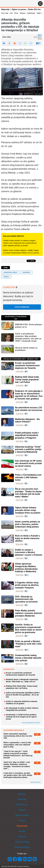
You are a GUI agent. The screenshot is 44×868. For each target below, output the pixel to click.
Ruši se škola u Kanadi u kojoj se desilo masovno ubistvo (27, 538)
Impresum (22, 836)
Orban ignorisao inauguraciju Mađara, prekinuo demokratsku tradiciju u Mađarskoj (26, 568)
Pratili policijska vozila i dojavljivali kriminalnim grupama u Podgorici (27, 435)
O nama (22, 821)
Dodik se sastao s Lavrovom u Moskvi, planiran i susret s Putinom (29, 552)
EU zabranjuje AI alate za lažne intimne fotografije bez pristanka (22, 709)
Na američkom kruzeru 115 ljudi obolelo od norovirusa (29, 409)
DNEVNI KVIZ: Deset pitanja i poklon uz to (29, 326)
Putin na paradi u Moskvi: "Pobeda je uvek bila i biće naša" (28, 644)
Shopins (22, 810)
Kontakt (22, 831)
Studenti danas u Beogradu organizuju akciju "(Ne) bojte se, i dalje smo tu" (22, 680)
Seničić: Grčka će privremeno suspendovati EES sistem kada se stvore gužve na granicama (28, 629)
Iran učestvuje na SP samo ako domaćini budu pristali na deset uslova (28, 463)
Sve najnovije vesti (31, 723)
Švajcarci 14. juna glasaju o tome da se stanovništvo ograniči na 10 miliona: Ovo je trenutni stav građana (29, 395)
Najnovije (5, 9)
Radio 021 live (34, 9)
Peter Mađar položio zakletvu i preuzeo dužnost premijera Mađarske (28, 613)
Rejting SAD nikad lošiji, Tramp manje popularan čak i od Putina (27, 379)
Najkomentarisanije (14, 730)
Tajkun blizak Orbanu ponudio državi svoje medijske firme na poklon (28, 510)
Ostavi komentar (22, 307)
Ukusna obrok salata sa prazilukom (26, 349)
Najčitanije (31, 13)
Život (16, 13)
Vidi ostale (35, 782)
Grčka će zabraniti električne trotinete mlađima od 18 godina (22, 702)
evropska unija (10, 272)
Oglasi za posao (19, 9)
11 (27, 650)
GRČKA (6, 277)
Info (11, 13)
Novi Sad (5, 13)
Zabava (23, 13)
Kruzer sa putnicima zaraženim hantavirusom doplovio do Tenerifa (27, 366)
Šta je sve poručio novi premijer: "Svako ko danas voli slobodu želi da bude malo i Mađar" (28, 493)
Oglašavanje (22, 826)
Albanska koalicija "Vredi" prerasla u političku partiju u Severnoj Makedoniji (28, 449)
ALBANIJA (26, 272)
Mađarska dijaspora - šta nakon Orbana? (27, 420)
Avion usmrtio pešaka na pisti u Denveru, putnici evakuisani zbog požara (27, 524)
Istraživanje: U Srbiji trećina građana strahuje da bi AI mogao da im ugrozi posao (21, 717)
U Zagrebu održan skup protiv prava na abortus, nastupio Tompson (27, 585)
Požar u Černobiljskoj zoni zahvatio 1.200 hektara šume (28, 477)
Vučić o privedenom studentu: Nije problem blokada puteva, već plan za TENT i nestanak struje (28, 337)
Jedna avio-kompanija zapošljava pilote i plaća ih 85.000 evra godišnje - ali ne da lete (23, 695)
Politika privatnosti (22, 847)
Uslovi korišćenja (22, 842)
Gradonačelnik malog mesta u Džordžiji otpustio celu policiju (28, 658)
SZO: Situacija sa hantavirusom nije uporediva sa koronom (26, 599)
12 (27, 575)
